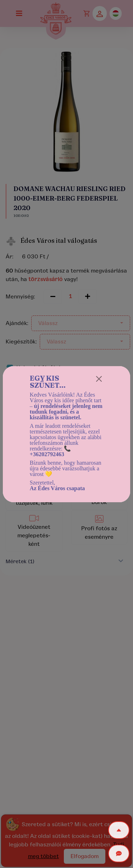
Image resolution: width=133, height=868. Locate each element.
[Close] (99, 379)
